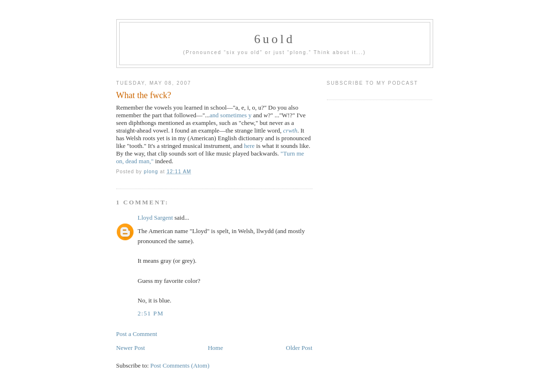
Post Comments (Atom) (180, 365)
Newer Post (131, 348)
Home (215, 348)
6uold (274, 39)
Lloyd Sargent (156, 218)
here (249, 146)
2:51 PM (151, 313)
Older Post (299, 348)
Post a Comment (137, 334)
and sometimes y (230, 115)
